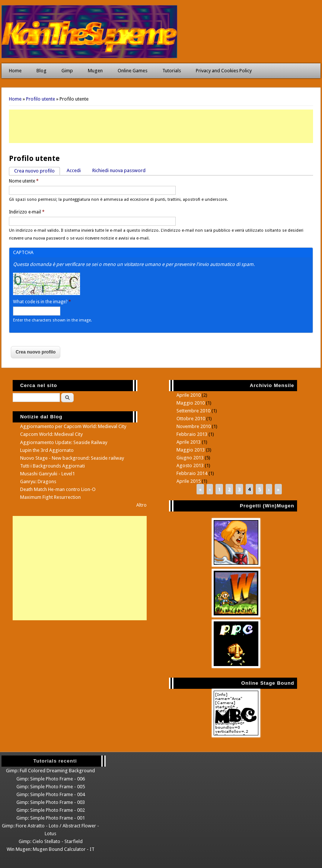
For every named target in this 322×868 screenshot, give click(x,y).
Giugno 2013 (190, 458)
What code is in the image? (42, 302)
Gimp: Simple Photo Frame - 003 (51, 802)
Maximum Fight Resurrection (50, 497)
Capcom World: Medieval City (51, 434)
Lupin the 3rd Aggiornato (47, 450)
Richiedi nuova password (119, 170)
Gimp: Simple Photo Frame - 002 (51, 810)
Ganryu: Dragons (38, 481)
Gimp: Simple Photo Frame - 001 (51, 818)
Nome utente (24, 181)
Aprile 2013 (189, 442)
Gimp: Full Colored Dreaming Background (50, 771)
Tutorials (172, 71)
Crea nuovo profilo (37, 170)
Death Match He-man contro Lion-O (58, 489)
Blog (42, 71)
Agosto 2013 (190, 465)
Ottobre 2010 (191, 419)
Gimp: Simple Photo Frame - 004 (51, 794)
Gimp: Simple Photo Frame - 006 (51, 779)
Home (15, 71)
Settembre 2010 (193, 411)
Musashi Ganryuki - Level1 (47, 474)
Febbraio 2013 (192, 434)
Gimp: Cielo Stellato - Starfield (51, 841)
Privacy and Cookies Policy (224, 71)
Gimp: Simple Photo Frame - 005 (51, 787)
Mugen (95, 71)
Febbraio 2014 (192, 473)
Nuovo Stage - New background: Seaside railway (72, 458)
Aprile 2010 (189, 395)
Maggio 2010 (191, 403)
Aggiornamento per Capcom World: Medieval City (73, 426)
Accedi (74, 170)
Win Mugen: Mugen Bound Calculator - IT (51, 849)
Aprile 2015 (189, 481)
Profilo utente (41, 99)
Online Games (133, 71)
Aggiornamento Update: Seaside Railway (64, 442)
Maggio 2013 (191, 450)
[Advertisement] (161, 126)
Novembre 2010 (194, 426)
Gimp (67, 71)
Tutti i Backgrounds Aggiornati (52, 466)
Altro (141, 505)
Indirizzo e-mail (27, 212)
